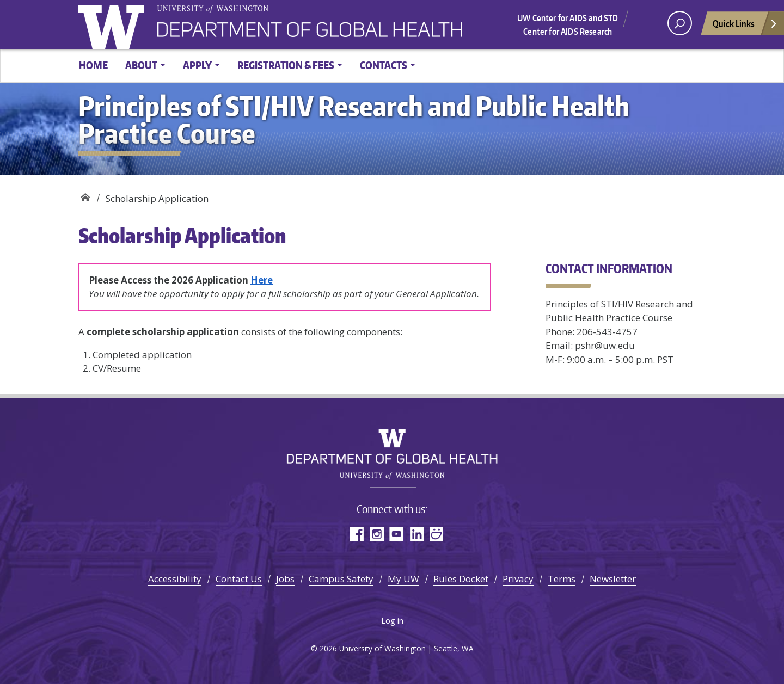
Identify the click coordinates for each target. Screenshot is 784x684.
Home (93, 65)
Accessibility (175, 579)
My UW (403, 579)
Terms (562, 579)
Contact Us (239, 579)
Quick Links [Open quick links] (745, 26)
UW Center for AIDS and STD (568, 18)
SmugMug (437, 534)
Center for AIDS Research (568, 32)
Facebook (356, 534)
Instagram (376, 534)
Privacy (518, 579)
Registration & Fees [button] (286, 65)
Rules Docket (461, 579)
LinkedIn (417, 534)
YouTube (397, 534)
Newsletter (613, 579)
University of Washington (114, 24)
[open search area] (680, 23)
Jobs (285, 579)
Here (262, 280)
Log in (392, 620)
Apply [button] (197, 65)
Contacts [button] (384, 65)
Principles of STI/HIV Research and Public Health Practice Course (85, 195)
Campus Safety (341, 579)
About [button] (141, 65)
